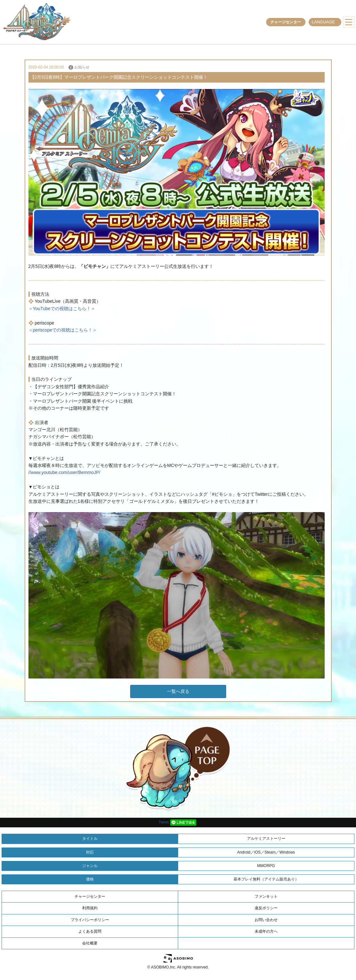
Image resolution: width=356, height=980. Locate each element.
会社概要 (90, 943)
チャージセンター (286, 22)
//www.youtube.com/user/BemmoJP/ (64, 472)
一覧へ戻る (178, 691)
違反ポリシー (266, 908)
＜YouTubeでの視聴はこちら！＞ (62, 309)
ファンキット (266, 896)
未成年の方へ (266, 931)
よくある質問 (90, 931)
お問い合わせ (266, 920)
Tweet (163, 822)
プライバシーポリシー (90, 920)
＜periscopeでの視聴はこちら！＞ (63, 330)
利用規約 (90, 908)
